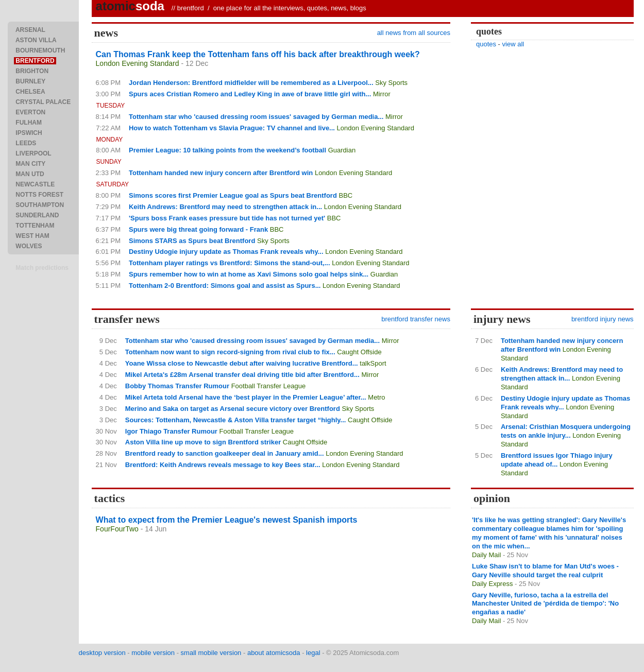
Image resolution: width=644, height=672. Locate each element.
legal (313, 653)
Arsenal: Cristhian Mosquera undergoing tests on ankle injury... (566, 431)
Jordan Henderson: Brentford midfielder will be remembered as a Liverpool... (251, 83)
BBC (345, 195)
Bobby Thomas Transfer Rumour (177, 386)
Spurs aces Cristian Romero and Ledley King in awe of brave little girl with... (250, 94)
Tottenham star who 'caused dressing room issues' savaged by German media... (256, 117)
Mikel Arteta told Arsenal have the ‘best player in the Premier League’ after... (246, 397)
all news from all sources (414, 33)
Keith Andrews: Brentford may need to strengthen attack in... (225, 207)
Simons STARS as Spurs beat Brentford (192, 241)
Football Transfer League (269, 386)
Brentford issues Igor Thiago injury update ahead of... (557, 460)
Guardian (342, 150)
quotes (486, 44)
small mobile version (211, 653)
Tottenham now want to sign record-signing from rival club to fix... (230, 352)
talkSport (373, 363)
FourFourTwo (117, 529)
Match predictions (42, 268)
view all (513, 44)
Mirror (382, 94)
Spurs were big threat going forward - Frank (198, 229)
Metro (376, 397)
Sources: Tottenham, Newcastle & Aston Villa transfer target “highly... (236, 420)
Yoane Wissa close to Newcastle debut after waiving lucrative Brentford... (242, 363)
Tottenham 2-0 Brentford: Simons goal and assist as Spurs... (225, 286)
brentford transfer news (416, 319)
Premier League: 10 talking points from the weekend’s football (227, 150)
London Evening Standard (138, 63)
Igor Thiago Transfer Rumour (171, 431)
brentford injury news (603, 319)
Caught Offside (359, 352)
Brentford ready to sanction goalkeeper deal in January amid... (225, 453)
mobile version (153, 653)
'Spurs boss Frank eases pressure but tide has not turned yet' (227, 218)
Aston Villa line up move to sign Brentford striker (203, 442)
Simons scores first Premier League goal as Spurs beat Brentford (233, 195)
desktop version (102, 653)
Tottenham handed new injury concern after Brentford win (221, 173)
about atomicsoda (274, 653)
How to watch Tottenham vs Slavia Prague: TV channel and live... (232, 128)
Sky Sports (391, 83)
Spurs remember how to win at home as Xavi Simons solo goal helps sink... (249, 274)
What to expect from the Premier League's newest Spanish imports (227, 520)
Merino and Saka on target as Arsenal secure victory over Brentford (233, 409)
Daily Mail (486, 555)
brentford (191, 8)
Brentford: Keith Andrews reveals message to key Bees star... (223, 465)
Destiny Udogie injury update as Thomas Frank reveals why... (226, 252)
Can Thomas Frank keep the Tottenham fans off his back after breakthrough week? (258, 54)
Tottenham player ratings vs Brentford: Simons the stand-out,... (230, 263)
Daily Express (492, 584)
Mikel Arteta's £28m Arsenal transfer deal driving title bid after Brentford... (242, 375)
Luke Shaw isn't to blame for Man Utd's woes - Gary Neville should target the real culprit (545, 571)
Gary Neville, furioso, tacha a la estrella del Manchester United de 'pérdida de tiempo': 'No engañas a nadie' (545, 604)
